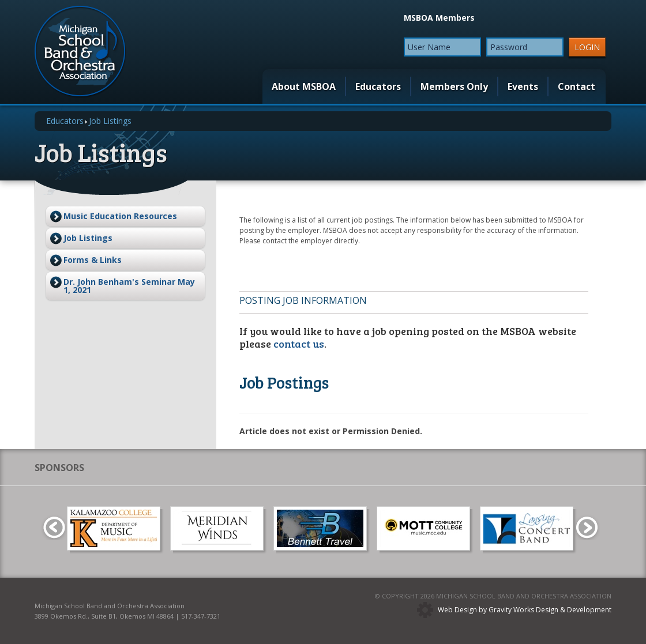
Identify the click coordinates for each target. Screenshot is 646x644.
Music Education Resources (120, 216)
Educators (378, 86)
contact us (299, 344)
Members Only (454, 86)
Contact (576, 86)
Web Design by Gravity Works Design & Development (525, 610)
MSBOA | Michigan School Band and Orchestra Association (80, 52)
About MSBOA (304, 86)
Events (523, 86)
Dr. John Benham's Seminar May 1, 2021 (129, 286)
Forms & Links (93, 260)
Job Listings (88, 238)
